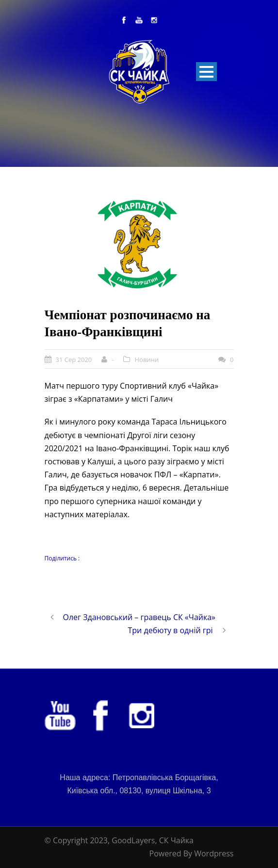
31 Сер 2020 (74, 360)
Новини (147, 360)
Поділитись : (62, 558)
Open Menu (206, 72)
